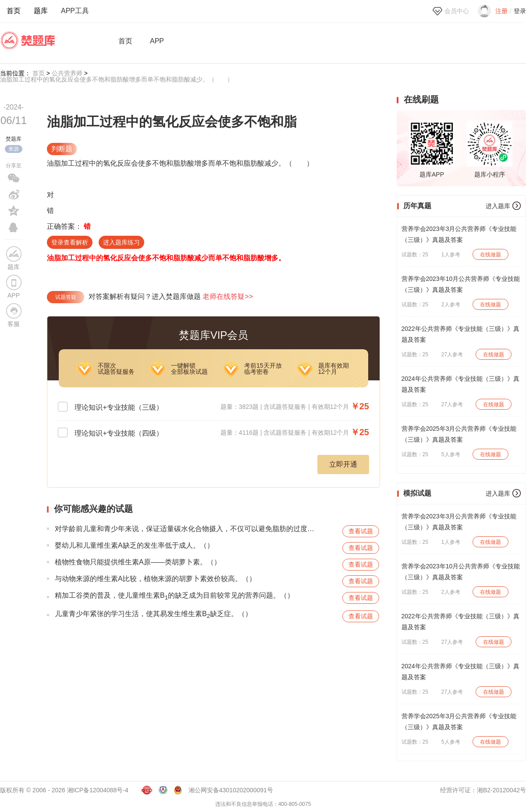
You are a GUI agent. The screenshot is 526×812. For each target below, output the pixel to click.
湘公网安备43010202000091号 (231, 790)
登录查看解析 (70, 242)
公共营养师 (67, 73)
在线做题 (490, 255)
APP (157, 41)
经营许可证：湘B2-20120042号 (483, 790)
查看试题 (361, 531)
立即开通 (343, 464)
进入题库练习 (121, 242)
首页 (14, 11)
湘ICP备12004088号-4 (98, 790)
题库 (41, 11)
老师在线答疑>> (228, 296)
